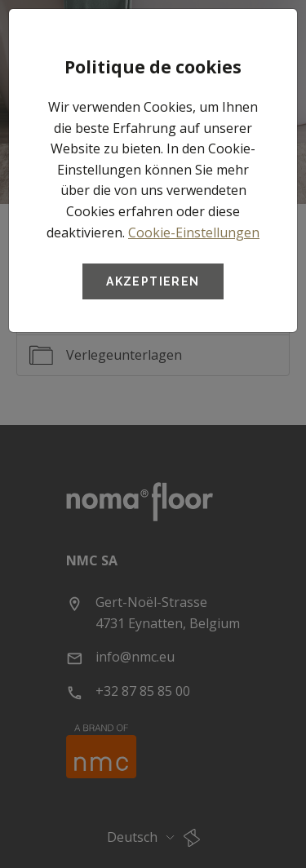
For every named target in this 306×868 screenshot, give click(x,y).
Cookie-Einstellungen (194, 232)
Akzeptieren (153, 281)
